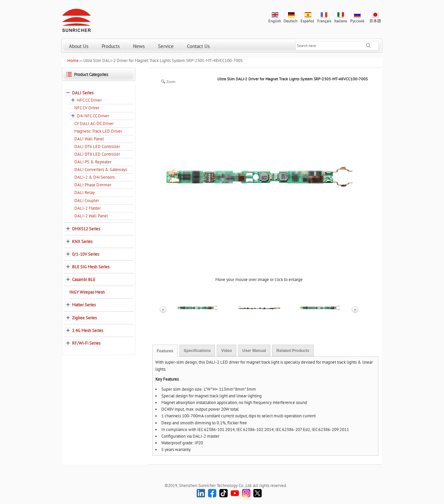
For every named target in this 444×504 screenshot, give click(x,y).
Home (73, 60)
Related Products (293, 351)
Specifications (197, 351)
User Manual (254, 351)
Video (226, 351)
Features (165, 351)
